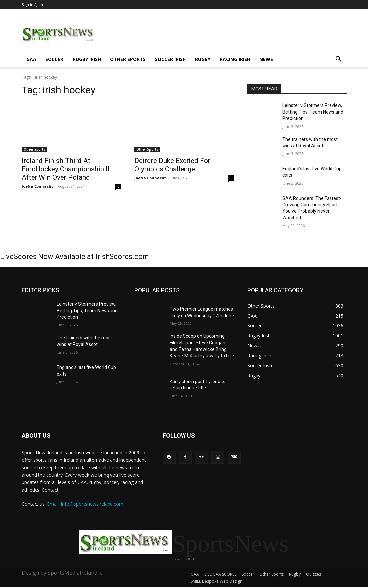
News (266, 59)
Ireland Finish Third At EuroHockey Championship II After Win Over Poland (66, 169)
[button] (339, 60)
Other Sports (128, 59)
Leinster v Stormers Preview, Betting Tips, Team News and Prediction (313, 112)
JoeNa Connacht (37, 186)
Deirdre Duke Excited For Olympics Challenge (172, 165)
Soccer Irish (170, 59)
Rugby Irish (87, 59)
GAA (31, 59)
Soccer (54, 59)
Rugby (203, 59)
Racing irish (235, 59)
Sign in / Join (32, 4)
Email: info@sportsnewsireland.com (85, 504)
